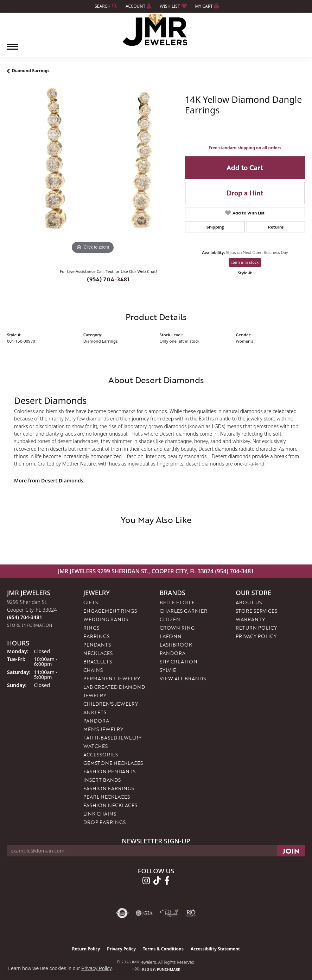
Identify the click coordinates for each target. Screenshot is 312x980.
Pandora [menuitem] (96, 721)
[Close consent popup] (137, 969)
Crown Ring (177, 628)
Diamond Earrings (31, 71)
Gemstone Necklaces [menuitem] (113, 763)
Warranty (250, 619)
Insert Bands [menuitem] (102, 780)
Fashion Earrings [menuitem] (109, 788)
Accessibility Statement (215, 949)
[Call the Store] (25, 617)
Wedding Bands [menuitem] (106, 619)
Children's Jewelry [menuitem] (111, 704)
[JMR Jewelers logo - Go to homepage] (156, 30)
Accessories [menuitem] (101, 754)
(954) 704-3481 (108, 279)
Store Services (256, 611)
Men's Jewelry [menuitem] (103, 729)
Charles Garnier (183, 611)
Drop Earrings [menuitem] (104, 822)
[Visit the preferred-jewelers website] (169, 913)
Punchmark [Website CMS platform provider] (169, 969)
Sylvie (168, 670)
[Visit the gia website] (144, 913)
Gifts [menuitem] (91, 602)
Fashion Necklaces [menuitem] (110, 805)
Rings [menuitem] (91, 628)
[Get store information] (30, 625)
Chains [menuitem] (93, 670)
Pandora (173, 653)
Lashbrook (176, 645)
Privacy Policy (256, 636)
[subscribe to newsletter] (291, 851)
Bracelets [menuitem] (98, 661)
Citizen (170, 619)
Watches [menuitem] (95, 746)
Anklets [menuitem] (95, 712)
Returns (276, 227)
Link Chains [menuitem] (100, 814)
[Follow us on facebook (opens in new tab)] (167, 881)
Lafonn (171, 636)
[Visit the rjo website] (191, 913)
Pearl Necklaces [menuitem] (107, 797)
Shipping (215, 227)
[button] (105, 6)
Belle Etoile (177, 602)
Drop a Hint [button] (245, 193)
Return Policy (256, 628)
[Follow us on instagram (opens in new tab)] (146, 881)
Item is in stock (245, 262)
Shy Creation (179, 661)
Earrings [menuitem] (96, 636)
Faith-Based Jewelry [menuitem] (112, 738)
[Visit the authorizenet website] (122, 913)
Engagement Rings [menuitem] (110, 611)
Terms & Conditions (163, 949)
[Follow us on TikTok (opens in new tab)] (157, 881)
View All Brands (183, 678)
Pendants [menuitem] (97, 645)
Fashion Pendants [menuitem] (109, 771)
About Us (249, 602)
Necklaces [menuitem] (98, 653)
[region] (93, 170)
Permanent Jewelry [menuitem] (112, 678)
